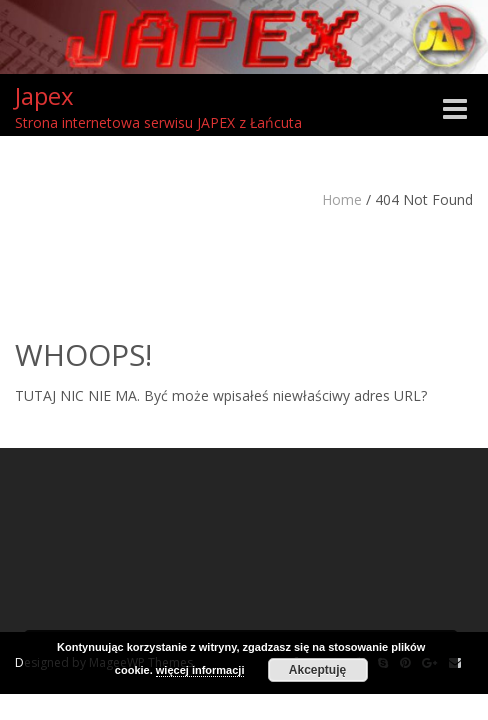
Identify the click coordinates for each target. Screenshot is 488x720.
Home (342, 199)
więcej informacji (200, 670)
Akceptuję (317, 670)
